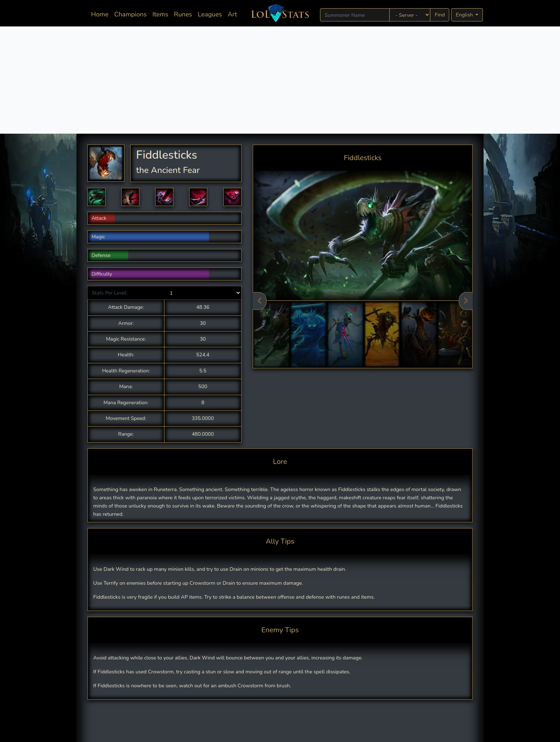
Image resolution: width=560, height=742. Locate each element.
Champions (131, 14)
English (465, 15)
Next (466, 301)
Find (440, 15)
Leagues (210, 14)
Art (232, 14)
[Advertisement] (280, 80)
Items (160, 14)
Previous (260, 301)
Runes (183, 14)
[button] (96, 197)
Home (101, 14)
